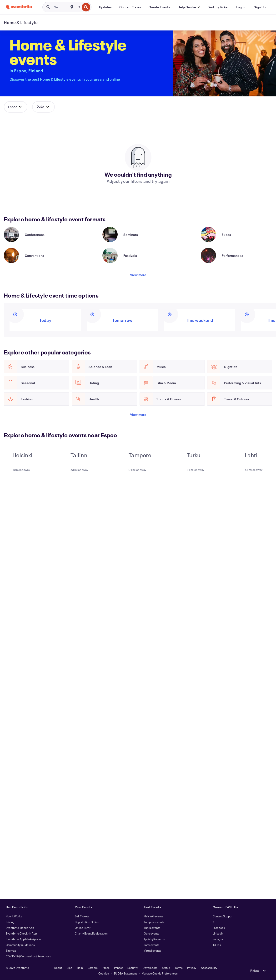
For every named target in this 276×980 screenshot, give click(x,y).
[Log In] (241, 7)
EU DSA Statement (125, 973)
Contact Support (223, 916)
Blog (70, 968)
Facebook (219, 928)
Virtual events (153, 950)
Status (166, 968)
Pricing (10, 922)
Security (133, 968)
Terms (179, 968)
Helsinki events (154, 916)
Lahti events (152, 945)
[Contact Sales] (130, 7)
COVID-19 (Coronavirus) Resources (28, 956)
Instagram (219, 939)
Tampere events (154, 922)
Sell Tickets (82, 916)
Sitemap (11, 950)
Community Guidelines (20, 945)
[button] (189, 7)
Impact (118, 968)
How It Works (14, 916)
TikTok (217, 945)
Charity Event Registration (91, 933)
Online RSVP (83, 928)
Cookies (104, 973)
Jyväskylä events (154, 939)
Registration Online (87, 922)
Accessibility (209, 968)
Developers (150, 968)
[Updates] (105, 7)
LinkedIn (218, 933)
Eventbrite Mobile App (20, 928)
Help (80, 968)
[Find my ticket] (218, 7)
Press (106, 968)
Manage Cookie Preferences (160, 973)
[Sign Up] (260, 7)
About (58, 968)
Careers (93, 968)
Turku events (152, 928)
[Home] (19, 7)
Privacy (192, 968)
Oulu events (152, 933)
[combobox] (78, 7)
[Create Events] (159, 7)
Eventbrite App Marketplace (23, 939)
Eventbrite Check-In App (21, 933)
